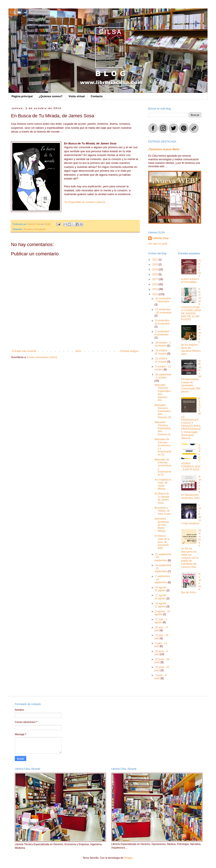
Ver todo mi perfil (158, 244)
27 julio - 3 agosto (161, 621)
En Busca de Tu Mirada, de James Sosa (162, 498)
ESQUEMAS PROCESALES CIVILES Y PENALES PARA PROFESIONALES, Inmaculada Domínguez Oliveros (191, 418)
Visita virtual (77, 96)
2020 (155, 264)
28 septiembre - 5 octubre (163, 376)
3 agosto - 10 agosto (162, 613)
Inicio (78, 351)
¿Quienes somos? (51, 96)
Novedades (40, 229)
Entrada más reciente (24, 351)
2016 (155, 284)
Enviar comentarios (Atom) (42, 357)
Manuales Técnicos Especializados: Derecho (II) (163, 411)
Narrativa (28, 229)
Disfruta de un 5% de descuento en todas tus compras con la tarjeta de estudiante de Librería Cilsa (191, 549)
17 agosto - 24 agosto (161, 597)
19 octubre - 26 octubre (162, 352)
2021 (155, 260)
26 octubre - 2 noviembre (163, 344)
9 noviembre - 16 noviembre (163, 322)
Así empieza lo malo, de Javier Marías (163, 484)
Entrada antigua (129, 351)
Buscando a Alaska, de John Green (163, 511)
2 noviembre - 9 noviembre (163, 333)
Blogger (128, 858)
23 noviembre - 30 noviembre (163, 311)
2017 (155, 279)
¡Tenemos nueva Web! (164, 149)
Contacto (97, 96)
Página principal (22, 96)
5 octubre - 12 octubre (163, 368)
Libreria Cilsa (161, 238)
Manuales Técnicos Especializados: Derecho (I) (163, 428)
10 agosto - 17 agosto (161, 605)
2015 (155, 289)
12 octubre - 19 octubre (162, 360)
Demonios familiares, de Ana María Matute (162, 525)
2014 (155, 294)
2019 (155, 270)
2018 (155, 274)
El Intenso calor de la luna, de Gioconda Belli (162, 542)
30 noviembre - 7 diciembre (162, 300)
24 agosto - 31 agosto (161, 589)
